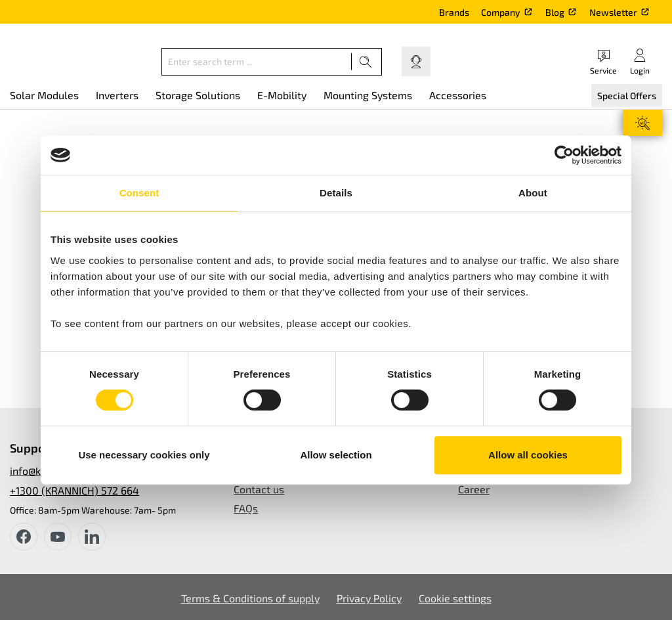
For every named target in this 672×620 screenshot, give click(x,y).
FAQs (246, 508)
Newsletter (613, 12)
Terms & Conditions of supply (250, 598)
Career (474, 489)
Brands (454, 12)
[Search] (366, 62)
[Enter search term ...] (257, 62)
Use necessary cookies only (144, 455)
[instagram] (92, 537)
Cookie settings (455, 598)
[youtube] (58, 537)
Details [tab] (336, 193)
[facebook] (24, 537)
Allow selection (336, 455)
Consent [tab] (139, 193)
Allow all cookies (528, 455)
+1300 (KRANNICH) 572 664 (74, 490)
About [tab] (533, 193)
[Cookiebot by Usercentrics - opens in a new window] (564, 155)
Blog (555, 12)
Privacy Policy (369, 598)
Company (501, 12)
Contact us (259, 489)
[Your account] (640, 61)
